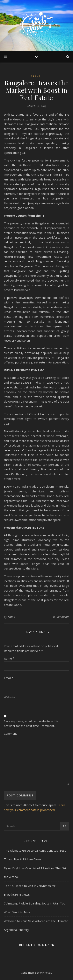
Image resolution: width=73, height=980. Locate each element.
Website (10, 697)
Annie (11, 617)
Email (9, 678)
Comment (10, 733)
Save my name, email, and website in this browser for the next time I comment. (31, 724)
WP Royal (46, 973)
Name (9, 658)
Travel (37, 76)
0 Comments (61, 617)
